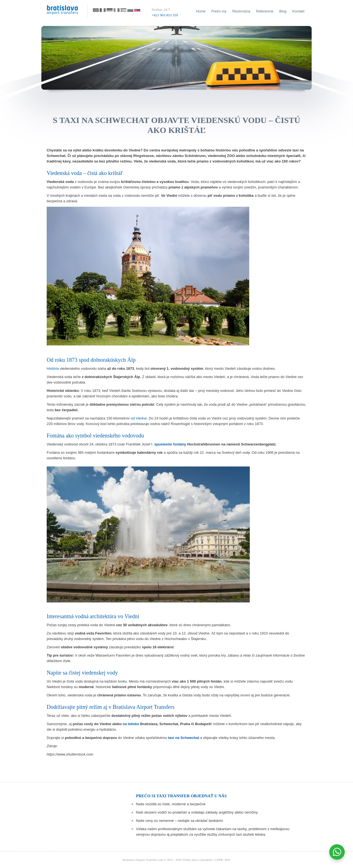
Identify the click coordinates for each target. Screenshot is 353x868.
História (53, 369)
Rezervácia (241, 11)
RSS (228, 860)
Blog (283, 11)
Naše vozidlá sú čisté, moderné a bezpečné (171, 804)
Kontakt (298, 11)
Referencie (265, 11)
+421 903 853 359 (165, 15)
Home (201, 11)
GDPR (219, 860)
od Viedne (139, 418)
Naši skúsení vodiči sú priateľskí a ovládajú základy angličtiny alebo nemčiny (197, 812)
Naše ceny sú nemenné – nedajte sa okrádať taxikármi (179, 821)
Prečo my (219, 11)
